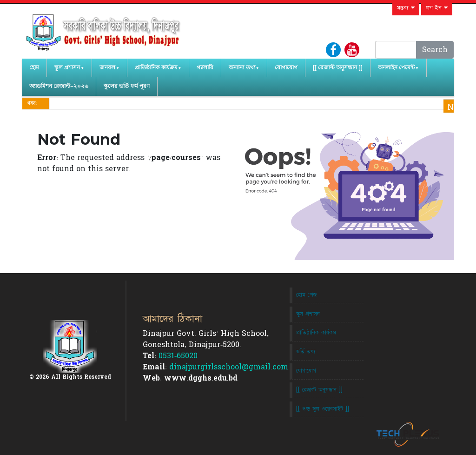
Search (435, 50)
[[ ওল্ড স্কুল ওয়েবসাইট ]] (323, 409)
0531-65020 (178, 356)
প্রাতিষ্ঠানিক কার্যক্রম (156, 67)
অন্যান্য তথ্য (242, 67)
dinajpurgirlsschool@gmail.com (229, 367)
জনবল (107, 67)
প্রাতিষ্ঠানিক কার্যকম (316, 333)
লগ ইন (437, 8)
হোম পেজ (306, 295)
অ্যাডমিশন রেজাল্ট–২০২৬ (59, 86)
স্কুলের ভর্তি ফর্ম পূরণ (127, 86)
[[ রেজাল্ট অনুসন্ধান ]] (338, 67)
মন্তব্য (406, 8)
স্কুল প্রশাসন (67, 67)
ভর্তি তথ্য (306, 352)
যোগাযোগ (286, 67)
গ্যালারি (205, 67)
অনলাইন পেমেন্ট (396, 67)
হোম (34, 67)
